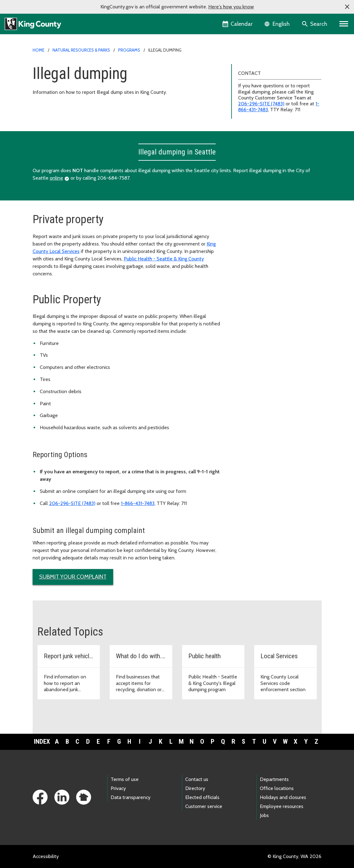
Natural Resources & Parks (81, 50)
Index (42, 742)
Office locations (277, 788)
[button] (347, 7)
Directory (195, 788)
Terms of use (125, 779)
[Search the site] (315, 24)
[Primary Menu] (344, 24)
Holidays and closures (283, 797)
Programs (129, 50)
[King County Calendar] (238, 24)
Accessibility (46, 856)
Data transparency (131, 797)
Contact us (197, 779)
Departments (274, 779)
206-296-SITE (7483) (261, 104)
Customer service (204, 806)
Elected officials (202, 797)
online (56, 178)
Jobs (264, 815)
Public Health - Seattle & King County (164, 259)
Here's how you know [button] (231, 7)
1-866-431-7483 (138, 503)
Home (39, 50)
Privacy (118, 788)
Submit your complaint (73, 577)
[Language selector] (278, 24)
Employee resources (282, 806)
